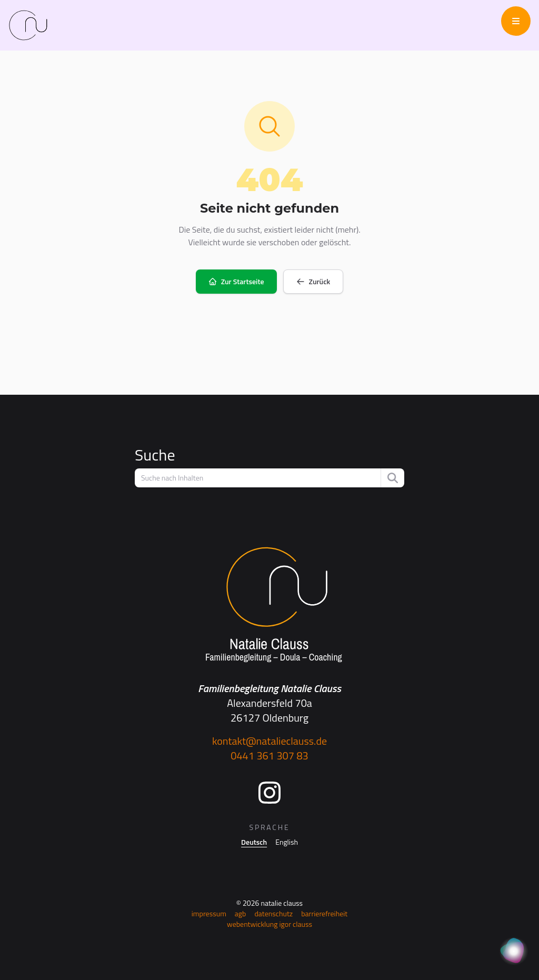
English (287, 842)
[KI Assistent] (514, 952)
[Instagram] (269, 793)
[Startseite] (269, 605)
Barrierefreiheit (324, 913)
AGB (241, 913)
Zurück (313, 281)
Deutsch (254, 842)
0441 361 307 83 (269, 756)
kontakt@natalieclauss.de (269, 741)
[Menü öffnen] (516, 21)
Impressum (209, 913)
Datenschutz (273, 913)
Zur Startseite (236, 281)
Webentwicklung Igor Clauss (269, 924)
